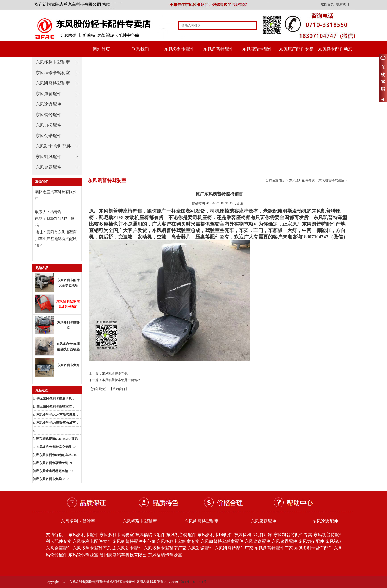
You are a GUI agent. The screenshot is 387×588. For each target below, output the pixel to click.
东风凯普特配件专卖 (293, 535)
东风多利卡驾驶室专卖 (178, 541)
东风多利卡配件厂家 (253, 535)
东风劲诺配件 (48, 136)
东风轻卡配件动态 (335, 49)
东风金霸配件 (48, 167)
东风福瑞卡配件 (257, 49)
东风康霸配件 (48, 94)
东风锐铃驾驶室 (83, 555)
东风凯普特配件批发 (333, 535)
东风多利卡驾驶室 (53, 62)
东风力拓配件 (48, 125)
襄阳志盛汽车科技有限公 (123, 555)
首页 (282, 180)
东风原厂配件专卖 (296, 49)
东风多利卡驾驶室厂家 (165, 548)
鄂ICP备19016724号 (193, 582)
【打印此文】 (99, 389)
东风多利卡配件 (179, 49)
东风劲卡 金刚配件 (53, 146)
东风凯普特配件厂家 (234, 548)
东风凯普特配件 (218, 49)
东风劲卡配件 (130, 548)
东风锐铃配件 (48, 115)
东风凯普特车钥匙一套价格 (121, 380)
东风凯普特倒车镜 (115, 373)
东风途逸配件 (48, 104)
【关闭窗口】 (119, 389)
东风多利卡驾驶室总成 (94, 548)
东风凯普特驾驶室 (53, 83)
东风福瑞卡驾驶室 (53, 73)
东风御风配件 (48, 157)
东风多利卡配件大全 (92, 541)
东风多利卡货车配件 (313, 548)
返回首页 (328, 4)
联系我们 (342, 4)
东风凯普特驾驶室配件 (222, 541)
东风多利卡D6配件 (215, 535)
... (55, 398)
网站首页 (101, 49)
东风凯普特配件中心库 (134, 541)
